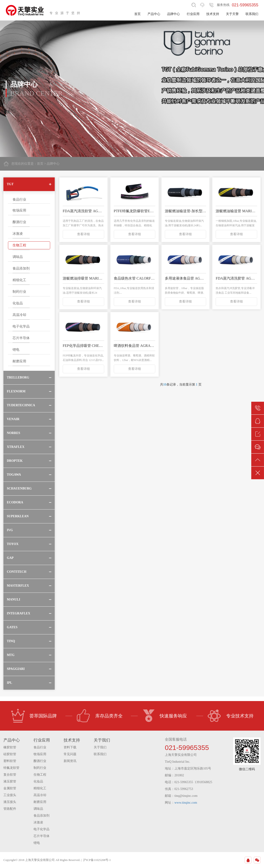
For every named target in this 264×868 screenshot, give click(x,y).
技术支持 (213, 14)
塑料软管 (10, 761)
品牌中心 (173, 14)
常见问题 (70, 754)
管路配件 (10, 809)
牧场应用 (19, 210)
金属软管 (10, 788)
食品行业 (19, 199)
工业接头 (10, 795)
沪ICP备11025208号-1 (97, 860)
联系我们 (252, 14)
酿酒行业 (19, 222)
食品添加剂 (21, 268)
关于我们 (100, 747)
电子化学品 (21, 326)
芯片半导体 (21, 338)
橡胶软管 (10, 747)
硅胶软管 (10, 754)
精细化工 (19, 280)
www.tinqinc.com (186, 803)
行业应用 (193, 14)
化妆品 (18, 303)
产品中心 (154, 14)
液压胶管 (10, 781)
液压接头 (10, 802)
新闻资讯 (70, 761)
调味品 (18, 257)
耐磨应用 (19, 361)
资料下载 (70, 747)
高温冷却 (19, 315)
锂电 (16, 350)
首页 (137, 14)
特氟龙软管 (11, 768)
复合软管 (10, 775)
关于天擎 (232, 14)
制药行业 (19, 292)
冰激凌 (18, 234)
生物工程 (19, 245)
